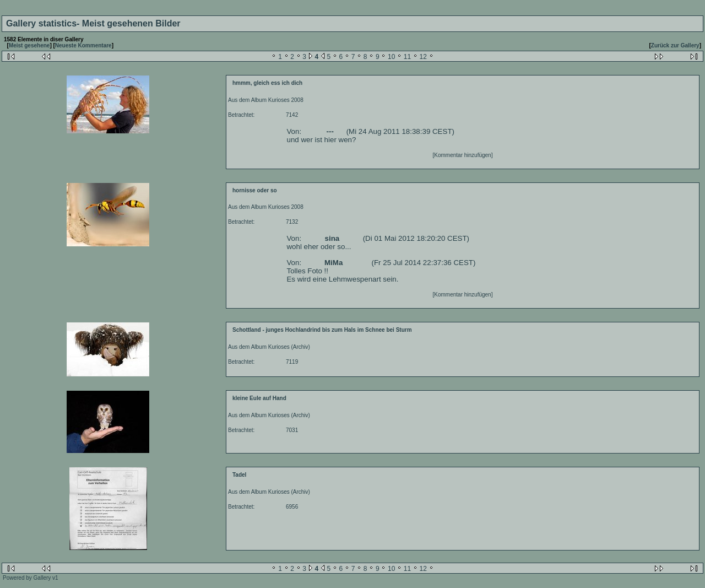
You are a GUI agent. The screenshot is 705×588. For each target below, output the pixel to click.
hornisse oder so (255, 190)
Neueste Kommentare (83, 45)
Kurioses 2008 (286, 100)
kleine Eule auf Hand (259, 398)
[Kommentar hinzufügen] (463, 155)
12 (423, 57)
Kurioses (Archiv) (289, 347)
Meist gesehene (29, 45)
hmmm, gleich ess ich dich (267, 83)
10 (391, 57)
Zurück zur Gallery (675, 45)
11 (407, 57)
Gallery (42, 578)
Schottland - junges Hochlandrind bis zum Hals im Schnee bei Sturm (322, 330)
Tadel (239, 475)
